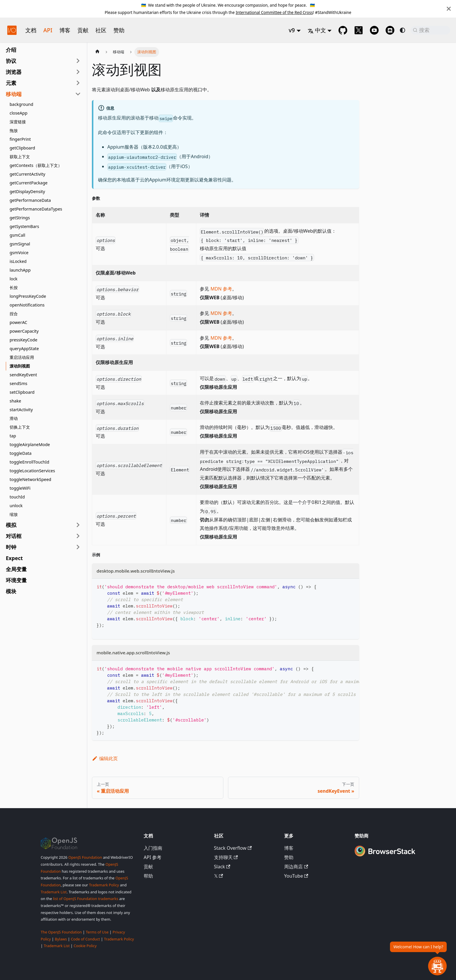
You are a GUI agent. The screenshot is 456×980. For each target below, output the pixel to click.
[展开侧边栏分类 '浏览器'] (78, 72)
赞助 (119, 30)
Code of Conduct (85, 939)
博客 (65, 30)
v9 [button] (292, 30)
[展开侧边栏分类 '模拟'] (78, 525)
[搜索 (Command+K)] (430, 30)
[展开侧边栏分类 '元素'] (78, 83)
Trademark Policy (104, 885)
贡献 (83, 30)
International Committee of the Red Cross (274, 12)
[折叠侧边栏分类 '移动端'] (78, 94)
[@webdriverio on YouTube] (374, 30)
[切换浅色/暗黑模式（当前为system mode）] (402, 30)
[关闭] (449, 9)
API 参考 (153, 857)
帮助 (148, 876)
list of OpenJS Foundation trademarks (85, 899)
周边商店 (296, 867)
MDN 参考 (221, 289)
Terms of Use (97, 932)
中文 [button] (317, 30)
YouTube (296, 876)
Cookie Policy (85, 946)
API (48, 30)
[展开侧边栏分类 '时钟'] (78, 547)
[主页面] (97, 52)
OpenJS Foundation (85, 857)
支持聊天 (226, 857)
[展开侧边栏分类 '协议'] (78, 61)
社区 (101, 30)
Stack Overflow (233, 848)
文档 (31, 30)
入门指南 (153, 848)
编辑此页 (105, 758)
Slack (222, 867)
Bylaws (61, 939)
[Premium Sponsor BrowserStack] (385, 857)
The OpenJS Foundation (61, 932)
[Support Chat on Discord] (390, 30)
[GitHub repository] (343, 30)
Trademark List (54, 892)
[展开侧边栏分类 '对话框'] (78, 536)
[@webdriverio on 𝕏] (359, 30)
